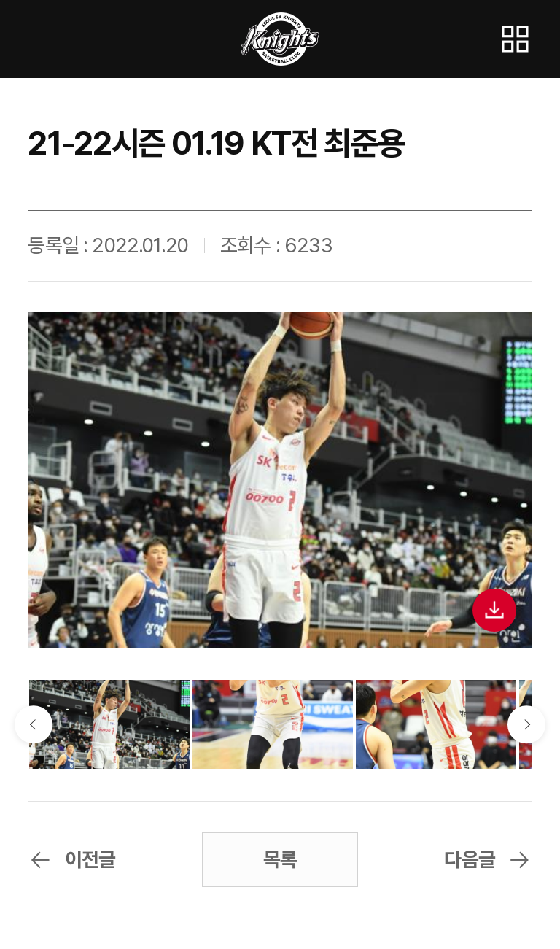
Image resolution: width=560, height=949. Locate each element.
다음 (526, 724)
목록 (280, 860)
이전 (33, 724)
